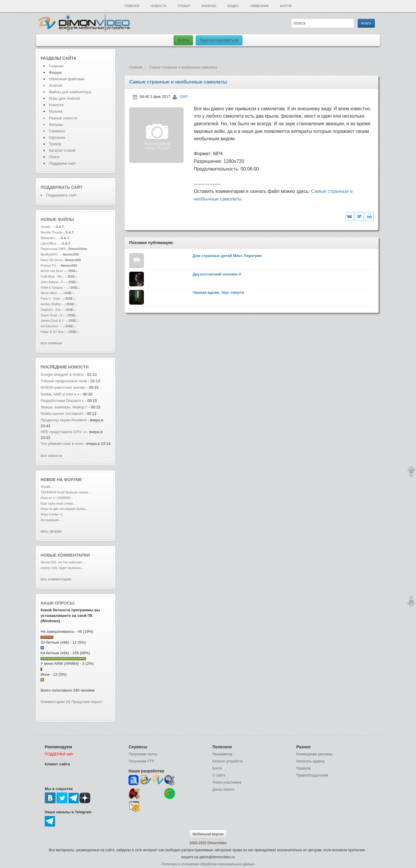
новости (78, 367)
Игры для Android (64, 98)
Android (209, 6)
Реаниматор (222, 754)
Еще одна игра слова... (58, 503)
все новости (51, 456)
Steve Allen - (50, 293)
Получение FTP (141, 761)
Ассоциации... (51, 520)
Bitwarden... (49, 238)
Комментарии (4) (55, 702)
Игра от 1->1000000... (57, 498)
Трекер (184, 6)
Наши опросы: (58, 603)
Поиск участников (227, 782)
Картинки (57, 137)
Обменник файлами (67, 79)
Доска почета (223, 789)
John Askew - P (52, 282)
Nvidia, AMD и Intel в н (60, 394)
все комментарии (56, 579)
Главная (132, 6)
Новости (158, 6)
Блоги (217, 768)
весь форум (51, 531)
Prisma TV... (49, 266)
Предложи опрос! (87, 702)
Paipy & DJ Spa (52, 332)
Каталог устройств (227, 761)
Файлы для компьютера (70, 92)
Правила (303, 768)
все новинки (51, 343)
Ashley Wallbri (51, 304)
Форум (286, 6)
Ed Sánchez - (51, 326)
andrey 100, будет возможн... (62, 568)
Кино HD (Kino (52, 260)
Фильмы (56, 125)
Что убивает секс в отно (62, 444)
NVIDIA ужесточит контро (63, 387)
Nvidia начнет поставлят (62, 414)
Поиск (54, 157)
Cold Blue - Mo (51, 276)
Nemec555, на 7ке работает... (63, 562)
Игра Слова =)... (53, 514)
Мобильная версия (208, 834)
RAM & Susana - (53, 288)
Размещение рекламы (315, 754)
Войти (183, 40)
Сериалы (57, 131)
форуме (73, 480)
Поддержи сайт (62, 163)
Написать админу (311, 761)
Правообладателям (312, 775)
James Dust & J (52, 321)
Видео (233, 6)
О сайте (219, 775)
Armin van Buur (52, 271)
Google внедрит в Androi (62, 374)
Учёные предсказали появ (64, 381)
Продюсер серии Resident (64, 420)
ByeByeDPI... (50, 254)
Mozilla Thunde (52, 232)
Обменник (259, 6)
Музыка (56, 111)
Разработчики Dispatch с (62, 401)
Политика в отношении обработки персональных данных (208, 864)
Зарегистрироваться (219, 40)
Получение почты (143, 754)
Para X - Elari (50, 298)
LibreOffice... (50, 243)
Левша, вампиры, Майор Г (64, 407)
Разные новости (63, 118)
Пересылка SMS (54, 249)
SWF (184, 97)
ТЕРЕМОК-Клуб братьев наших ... (66, 492)
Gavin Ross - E (51, 315)
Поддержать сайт (61, 187)
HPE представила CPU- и (64, 432)
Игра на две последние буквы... (64, 509)
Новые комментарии (65, 555)
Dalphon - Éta (51, 310)
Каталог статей (62, 150)
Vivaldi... (47, 227)
